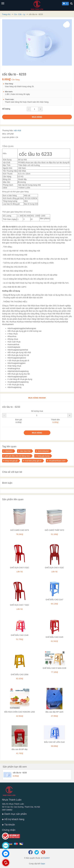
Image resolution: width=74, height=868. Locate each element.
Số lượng (6, 109)
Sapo (43, 864)
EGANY (46, 858)
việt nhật (17, 130)
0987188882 (7, 810)
